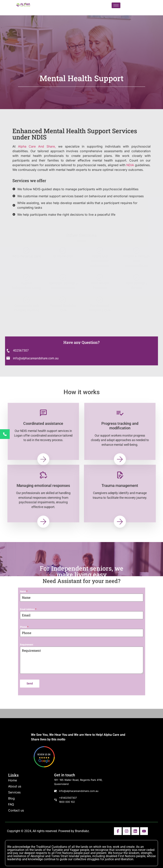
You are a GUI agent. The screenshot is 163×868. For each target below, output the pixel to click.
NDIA (130, 165)
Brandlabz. (82, 831)
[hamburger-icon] (116, 5)
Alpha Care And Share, (37, 146)
